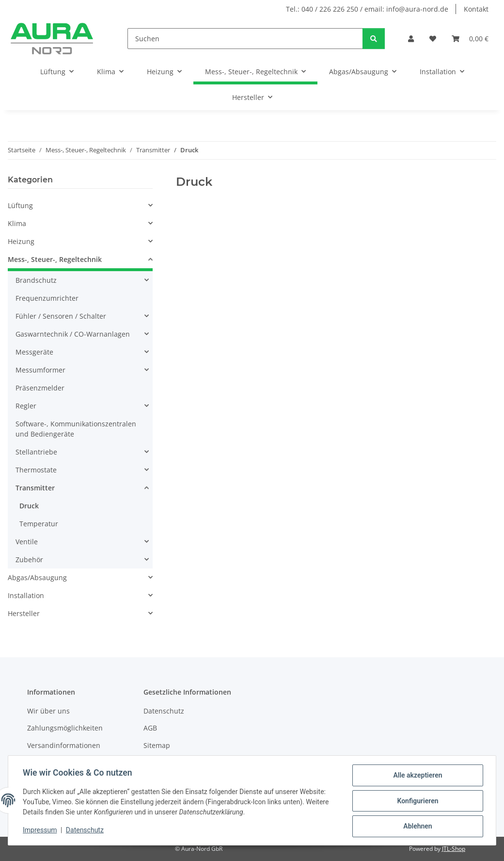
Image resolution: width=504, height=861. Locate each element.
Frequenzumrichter (47, 298)
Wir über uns (48, 711)
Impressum (41, 831)
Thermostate (36, 470)
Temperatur (39, 524)
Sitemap (157, 745)
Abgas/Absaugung (37, 577)
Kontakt (476, 9)
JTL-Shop (454, 849)
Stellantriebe (36, 452)
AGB (150, 728)
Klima (17, 223)
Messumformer (40, 370)
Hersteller (24, 613)
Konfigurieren (417, 801)
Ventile (27, 542)
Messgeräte (34, 352)
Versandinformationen (64, 745)
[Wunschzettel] (433, 39)
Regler (26, 406)
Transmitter (35, 488)
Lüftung (20, 205)
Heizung (21, 241)
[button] (411, 39)
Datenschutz (86, 831)
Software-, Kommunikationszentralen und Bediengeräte (76, 429)
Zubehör (29, 560)
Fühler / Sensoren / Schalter (61, 316)
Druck (29, 506)
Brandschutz (36, 280)
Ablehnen (417, 827)
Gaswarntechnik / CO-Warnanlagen (73, 334)
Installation (26, 595)
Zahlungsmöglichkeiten (65, 728)
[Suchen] (245, 39)
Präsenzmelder (40, 388)
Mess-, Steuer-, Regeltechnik (55, 259)
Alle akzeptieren (417, 776)
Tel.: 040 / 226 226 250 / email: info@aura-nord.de (367, 9)
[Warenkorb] (470, 39)
